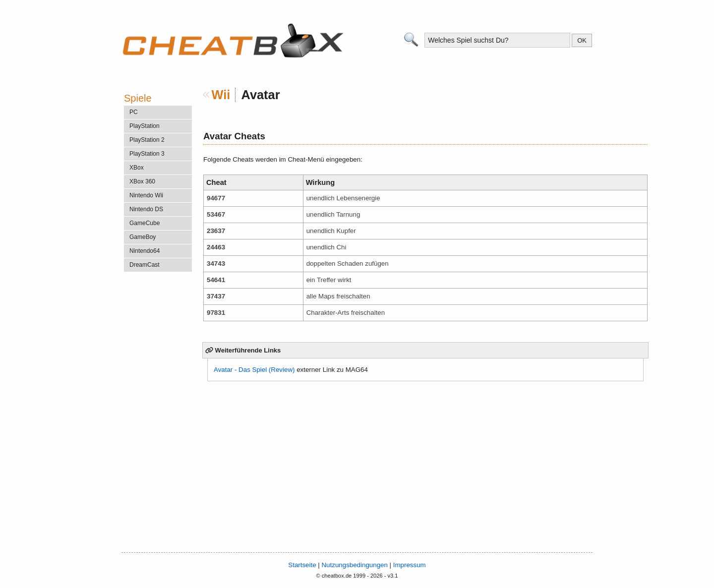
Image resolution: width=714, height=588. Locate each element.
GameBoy (143, 237)
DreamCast (145, 265)
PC (134, 112)
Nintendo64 (145, 251)
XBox (137, 168)
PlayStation (145, 126)
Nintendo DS (146, 209)
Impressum (410, 565)
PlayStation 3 (147, 154)
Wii (221, 95)
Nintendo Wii (146, 195)
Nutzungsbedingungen (354, 565)
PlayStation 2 (147, 140)
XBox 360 (142, 181)
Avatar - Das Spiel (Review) (254, 370)
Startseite (302, 565)
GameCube (145, 223)
